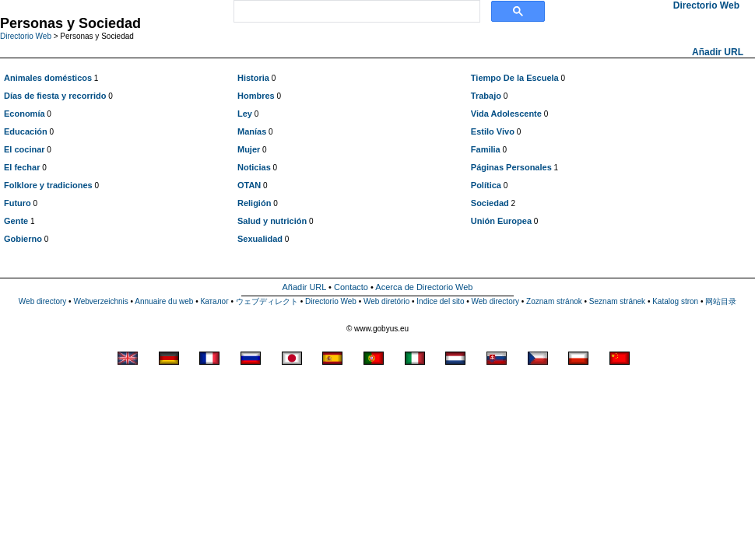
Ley (245, 114)
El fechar (22, 167)
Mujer (249, 149)
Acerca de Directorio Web (424, 287)
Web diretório (386, 301)
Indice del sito (440, 301)
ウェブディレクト (267, 301)
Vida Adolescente (506, 114)
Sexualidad (260, 239)
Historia (253, 78)
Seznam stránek (617, 301)
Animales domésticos (48, 78)
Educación (26, 131)
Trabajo (486, 96)
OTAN (249, 185)
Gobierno (23, 239)
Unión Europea (501, 221)
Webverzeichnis (100, 301)
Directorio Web (26, 36)
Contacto (351, 287)
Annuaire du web (164, 301)
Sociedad (490, 203)
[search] (355, 12)
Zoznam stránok (554, 301)
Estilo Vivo (493, 131)
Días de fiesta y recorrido (55, 96)
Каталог (214, 301)
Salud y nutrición (272, 221)
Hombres (256, 96)
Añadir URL (718, 52)
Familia (486, 149)
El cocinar (25, 149)
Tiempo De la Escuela (515, 78)
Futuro (18, 203)
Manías (252, 131)
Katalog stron (675, 301)
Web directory (43, 301)
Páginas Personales (511, 167)
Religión (254, 203)
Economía (25, 114)
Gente (16, 221)
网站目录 (721, 301)
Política (486, 185)
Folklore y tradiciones (48, 185)
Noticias (254, 167)
